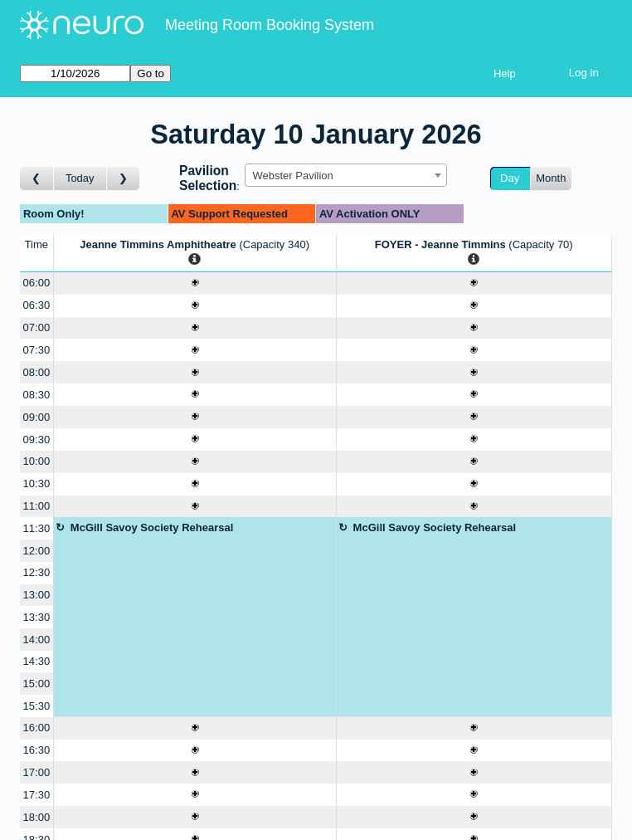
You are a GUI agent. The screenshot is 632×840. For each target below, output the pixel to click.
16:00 (37, 728)
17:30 (37, 795)
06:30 (37, 305)
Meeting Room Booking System (270, 25)
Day (510, 178)
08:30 (37, 395)
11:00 (37, 506)
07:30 (37, 350)
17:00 (37, 772)
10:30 (37, 483)
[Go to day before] (37, 179)
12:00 (37, 551)
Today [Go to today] (80, 178)
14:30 (37, 661)
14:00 (37, 640)
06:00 (37, 283)
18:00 (37, 817)
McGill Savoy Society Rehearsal (152, 527)
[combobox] (346, 175)
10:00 (37, 461)
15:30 (37, 706)
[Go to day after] (124, 179)
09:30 (37, 440)
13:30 (37, 617)
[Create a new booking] (195, 283)
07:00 (37, 327)
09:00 (37, 417)
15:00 (37, 684)
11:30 (37, 528)
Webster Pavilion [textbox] (292, 176)
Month (551, 178)
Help (505, 73)
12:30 (37, 572)
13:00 (37, 595)
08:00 (37, 372)
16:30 (37, 750)
